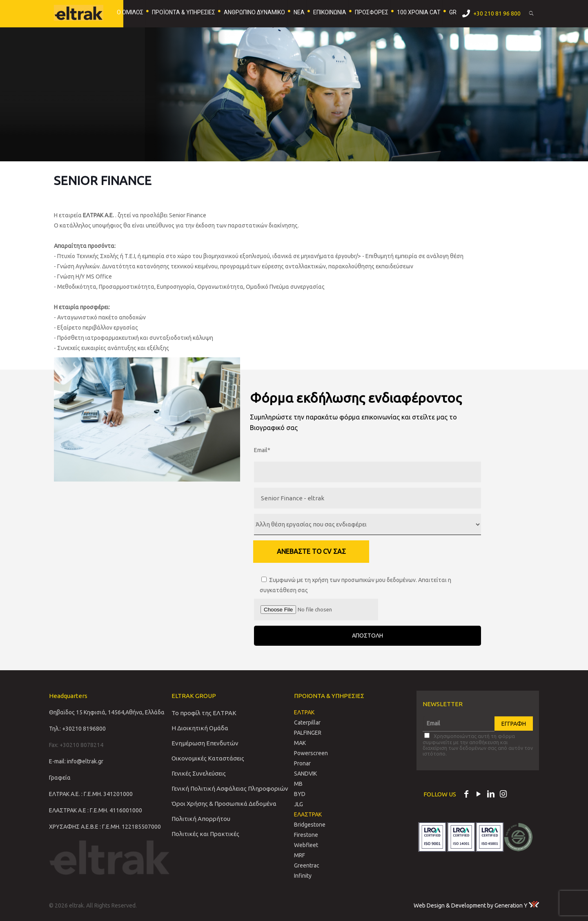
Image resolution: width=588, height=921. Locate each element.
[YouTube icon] (479, 795)
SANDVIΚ (305, 774)
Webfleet (306, 845)
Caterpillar (307, 723)
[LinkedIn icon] (491, 795)
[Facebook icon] (466, 795)
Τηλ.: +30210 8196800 (77, 729)
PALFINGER (308, 733)
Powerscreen (311, 753)
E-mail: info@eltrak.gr (76, 761)
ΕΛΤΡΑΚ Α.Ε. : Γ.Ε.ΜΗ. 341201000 (91, 794)
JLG (298, 804)
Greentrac (307, 865)
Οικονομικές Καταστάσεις (208, 758)
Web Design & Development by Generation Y (476, 905)
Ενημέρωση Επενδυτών (205, 743)
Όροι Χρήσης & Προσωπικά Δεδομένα (224, 804)
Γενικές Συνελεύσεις (199, 773)
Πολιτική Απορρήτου (201, 819)
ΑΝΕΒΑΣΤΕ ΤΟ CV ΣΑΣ (311, 551)
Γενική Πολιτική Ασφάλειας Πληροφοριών (230, 788)
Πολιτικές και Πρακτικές (205, 834)
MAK (300, 743)
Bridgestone (310, 825)
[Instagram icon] (503, 795)
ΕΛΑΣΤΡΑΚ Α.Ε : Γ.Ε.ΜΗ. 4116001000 (96, 810)
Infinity (303, 876)
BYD (300, 794)
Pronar (302, 763)
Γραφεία (60, 778)
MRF (300, 855)
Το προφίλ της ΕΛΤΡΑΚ (204, 713)
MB (298, 784)
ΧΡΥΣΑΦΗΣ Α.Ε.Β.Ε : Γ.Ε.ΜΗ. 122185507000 (105, 827)
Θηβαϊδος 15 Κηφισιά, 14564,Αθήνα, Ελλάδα (107, 712)
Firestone (306, 835)
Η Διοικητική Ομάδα (200, 728)
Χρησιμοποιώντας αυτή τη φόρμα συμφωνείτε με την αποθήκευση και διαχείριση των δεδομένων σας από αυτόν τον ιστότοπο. (478, 745)
